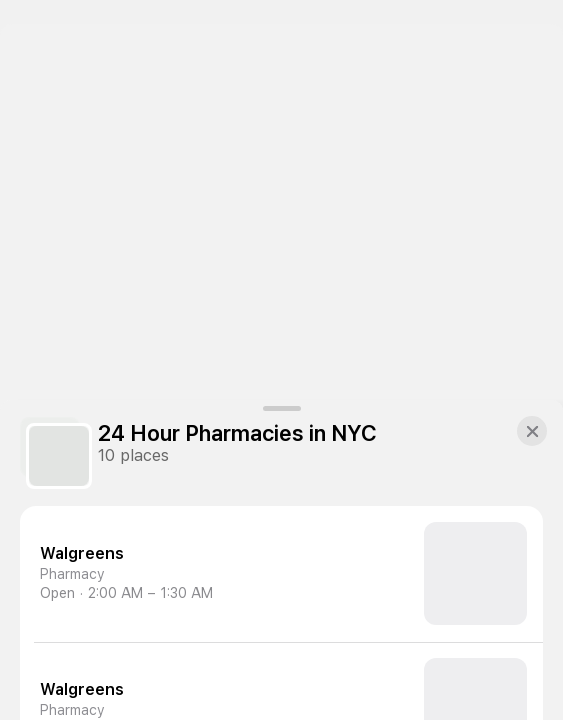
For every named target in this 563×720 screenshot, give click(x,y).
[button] (532, 431)
